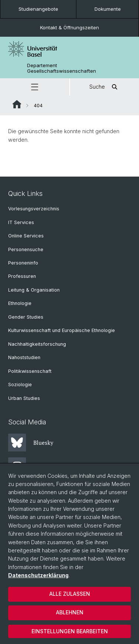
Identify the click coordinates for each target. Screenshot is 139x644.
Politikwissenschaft (30, 371)
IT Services (21, 222)
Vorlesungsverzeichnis (34, 209)
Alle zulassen (70, 594)
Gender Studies (26, 317)
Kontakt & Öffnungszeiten (69, 27)
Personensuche (26, 249)
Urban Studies (24, 398)
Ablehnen (70, 612)
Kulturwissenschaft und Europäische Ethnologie (62, 330)
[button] (35, 87)
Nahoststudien (24, 357)
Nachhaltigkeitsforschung (37, 344)
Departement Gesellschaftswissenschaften (62, 68)
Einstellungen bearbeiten (70, 631)
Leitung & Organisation (34, 290)
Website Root (17, 104)
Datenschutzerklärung (38, 575)
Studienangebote (38, 9)
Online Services (26, 236)
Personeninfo (23, 263)
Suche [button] (105, 87)
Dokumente (108, 9)
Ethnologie (20, 303)
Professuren (22, 276)
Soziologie (20, 385)
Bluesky (31, 443)
